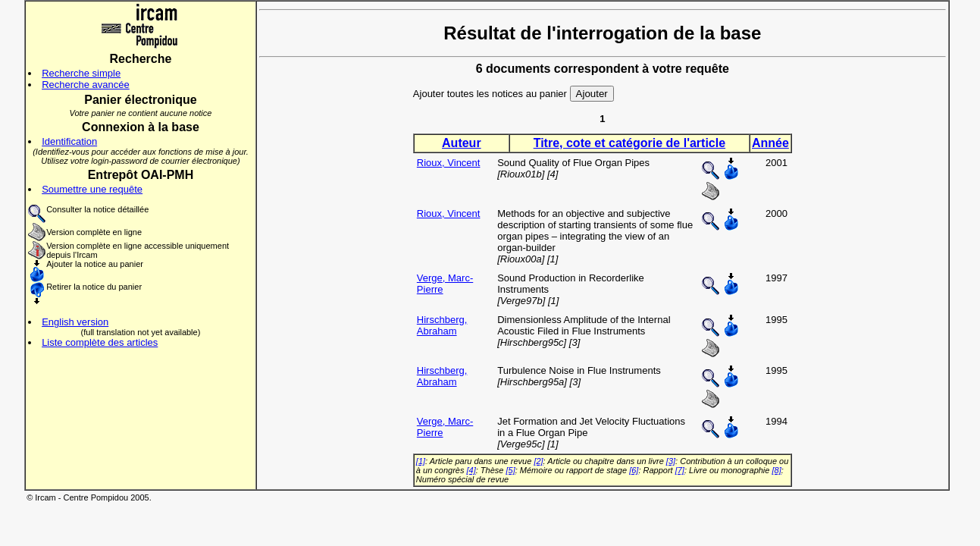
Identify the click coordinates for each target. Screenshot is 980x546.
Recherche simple (81, 73)
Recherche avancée (86, 85)
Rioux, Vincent (449, 163)
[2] (538, 461)
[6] (634, 470)
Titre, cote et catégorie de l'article (629, 143)
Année (770, 143)
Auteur (462, 143)
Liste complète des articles (100, 342)
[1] (421, 461)
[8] (777, 470)
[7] (680, 470)
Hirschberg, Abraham (442, 325)
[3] (671, 461)
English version (75, 322)
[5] (510, 470)
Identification (69, 141)
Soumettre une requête (92, 189)
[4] (471, 470)
